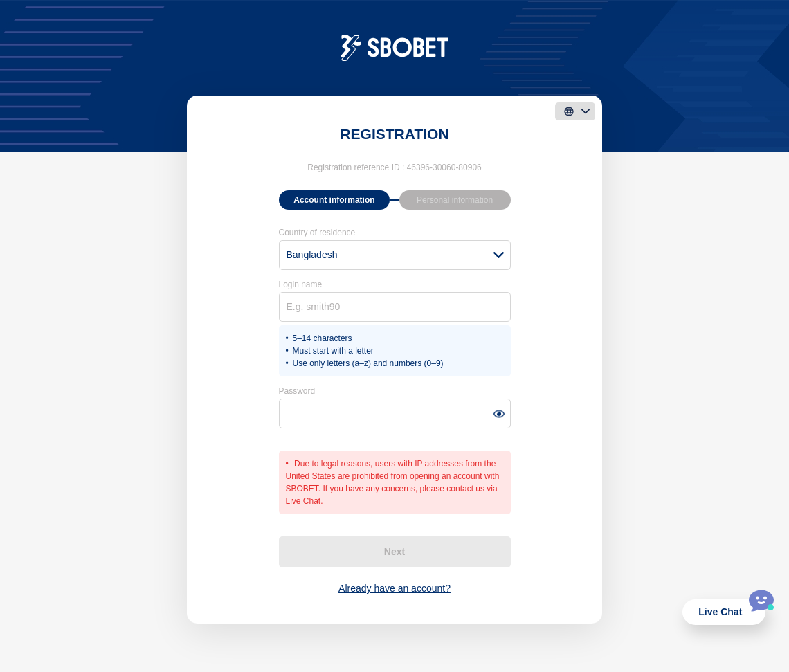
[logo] (395, 47)
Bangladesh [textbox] (312, 255)
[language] (575, 111)
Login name (301, 284)
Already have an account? (394, 588)
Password (297, 391)
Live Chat (720, 612)
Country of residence (317, 233)
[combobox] (395, 255)
